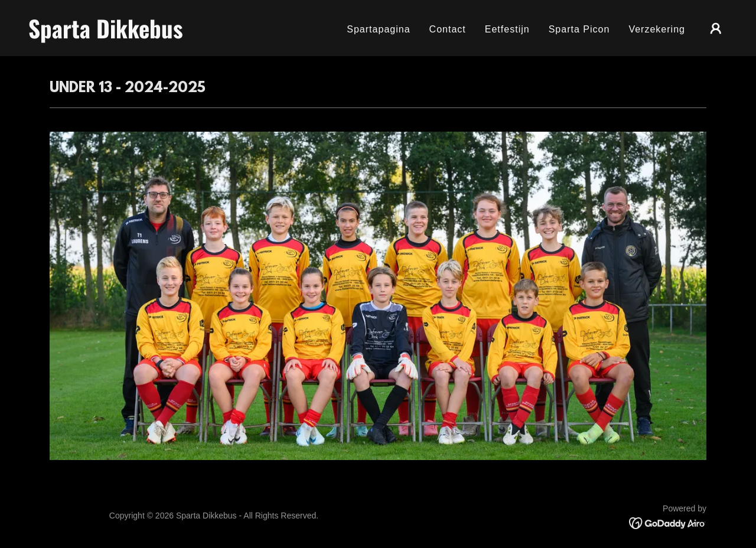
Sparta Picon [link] (579, 29)
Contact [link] (448, 29)
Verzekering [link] (657, 29)
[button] (716, 28)
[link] (126, 35)
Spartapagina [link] (378, 29)
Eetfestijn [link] (507, 29)
